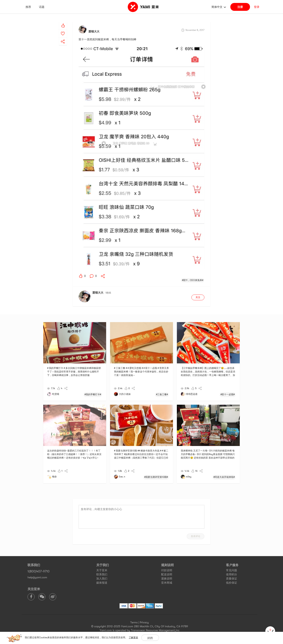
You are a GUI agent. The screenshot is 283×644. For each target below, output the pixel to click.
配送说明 (167, 574)
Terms (134, 622)
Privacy (144, 622)
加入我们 (102, 579)
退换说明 (167, 579)
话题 (42, 7)
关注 (198, 297)
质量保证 (232, 579)
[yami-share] (63, 38)
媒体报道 (102, 583)
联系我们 (102, 574)
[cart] (270, 631)
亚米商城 (167, 583)
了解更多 (133, 638)
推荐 (28, 7)
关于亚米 (102, 570)
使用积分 (232, 574)
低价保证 (232, 583)
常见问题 (232, 570)
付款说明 (167, 570)
